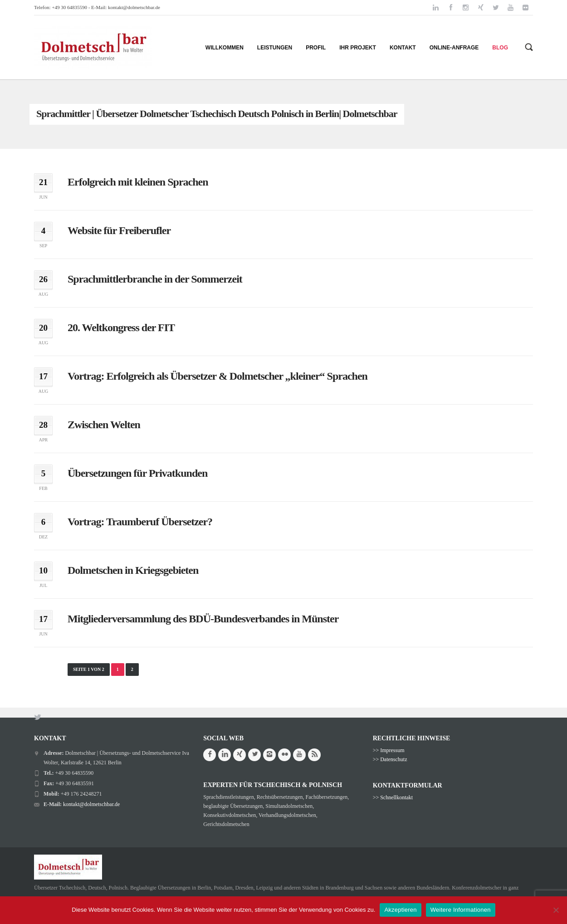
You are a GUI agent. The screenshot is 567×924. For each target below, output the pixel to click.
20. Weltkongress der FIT (121, 328)
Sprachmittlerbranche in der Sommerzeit (155, 279)
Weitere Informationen (461, 910)
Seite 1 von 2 (89, 669)
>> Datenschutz (390, 759)
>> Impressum (389, 750)
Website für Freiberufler (119, 230)
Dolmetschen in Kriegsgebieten (133, 570)
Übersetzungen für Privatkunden (137, 473)
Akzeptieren (400, 910)
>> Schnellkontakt (393, 797)
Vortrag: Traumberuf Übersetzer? (140, 522)
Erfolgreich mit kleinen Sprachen (138, 182)
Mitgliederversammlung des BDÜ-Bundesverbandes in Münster (203, 619)
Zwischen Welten (104, 425)
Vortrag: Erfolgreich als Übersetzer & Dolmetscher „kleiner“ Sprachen (218, 376)
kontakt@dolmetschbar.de (134, 7)
